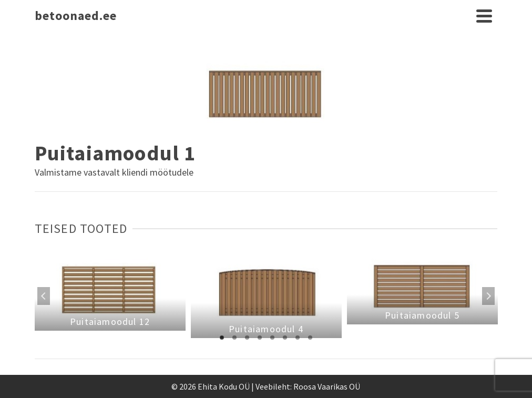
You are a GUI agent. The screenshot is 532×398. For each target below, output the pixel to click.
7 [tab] (298, 338)
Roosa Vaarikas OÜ (327, 386)
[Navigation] (484, 16)
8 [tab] (310, 338)
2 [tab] (234, 338)
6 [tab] (285, 338)
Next (488, 296)
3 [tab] (247, 338)
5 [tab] (272, 338)
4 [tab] (260, 338)
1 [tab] (222, 338)
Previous (44, 296)
